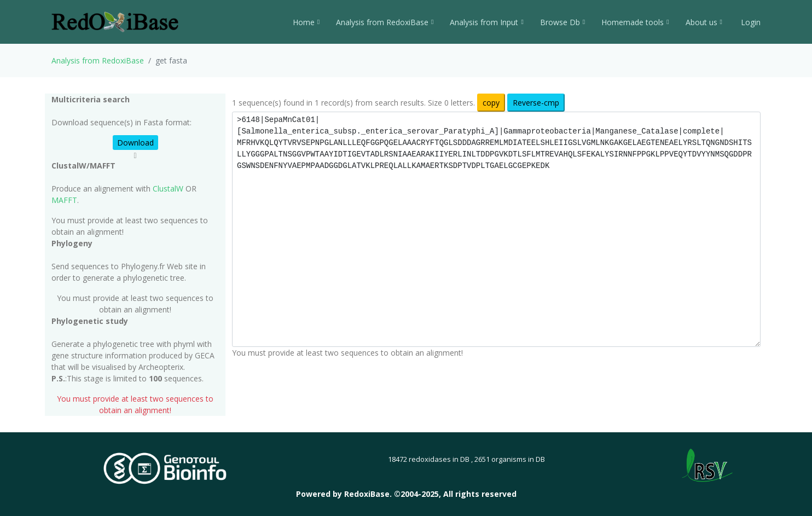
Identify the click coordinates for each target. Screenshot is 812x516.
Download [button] (135, 143)
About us (704, 22)
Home (306, 22)
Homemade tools (635, 22)
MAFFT (64, 200)
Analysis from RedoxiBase (98, 60)
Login (750, 22)
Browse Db (562, 22)
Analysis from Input (486, 22)
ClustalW (168, 189)
